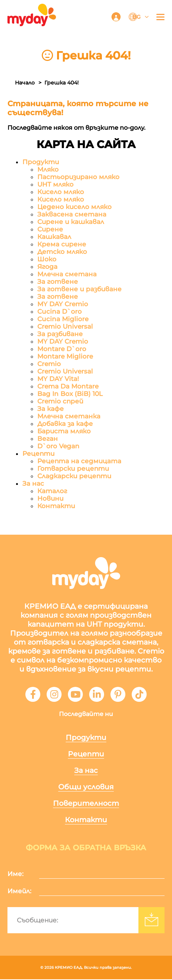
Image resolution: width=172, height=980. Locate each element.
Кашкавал (54, 237)
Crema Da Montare (68, 387)
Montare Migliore (65, 357)
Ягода (47, 267)
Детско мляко (62, 252)
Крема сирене (62, 245)
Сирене (50, 230)
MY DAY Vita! (58, 380)
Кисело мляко (61, 193)
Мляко (48, 170)
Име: (15, 875)
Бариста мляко (64, 432)
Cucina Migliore (63, 320)
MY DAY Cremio (63, 305)
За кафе (51, 409)
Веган (48, 439)
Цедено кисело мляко (74, 208)
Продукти (41, 163)
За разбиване (60, 335)
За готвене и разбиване (79, 290)
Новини (50, 499)
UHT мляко (55, 185)
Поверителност (86, 804)
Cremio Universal (65, 327)
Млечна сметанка (69, 417)
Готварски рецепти (73, 469)
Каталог (52, 492)
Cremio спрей (60, 402)
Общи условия (86, 788)
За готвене (58, 282)
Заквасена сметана (72, 215)
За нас (33, 484)
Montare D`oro (62, 350)
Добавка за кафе (65, 424)
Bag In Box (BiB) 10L (70, 394)
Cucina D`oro (60, 312)
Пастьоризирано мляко (78, 178)
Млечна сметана (67, 275)
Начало (25, 83)
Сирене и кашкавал (71, 222)
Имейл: (19, 892)
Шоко (47, 260)
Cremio (49, 365)
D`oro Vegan (58, 447)
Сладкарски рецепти (74, 477)
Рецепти (38, 454)
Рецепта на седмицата (79, 462)
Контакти (56, 507)
